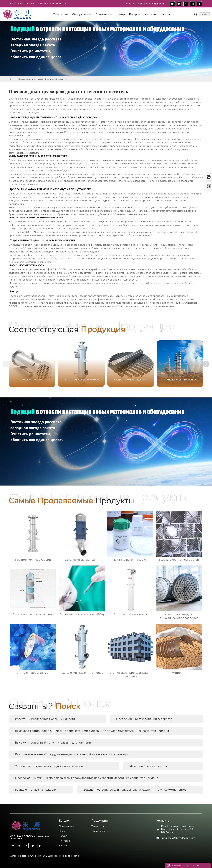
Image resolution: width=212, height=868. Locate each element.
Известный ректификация (148, 766)
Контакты (64, 846)
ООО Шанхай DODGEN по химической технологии (39, 4)
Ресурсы (64, 836)
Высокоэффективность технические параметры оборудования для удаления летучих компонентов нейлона (92, 731)
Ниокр (63, 831)
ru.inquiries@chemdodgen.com (147, 4)
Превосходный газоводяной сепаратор (144, 719)
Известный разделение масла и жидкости (45, 719)
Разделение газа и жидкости (36, 790)
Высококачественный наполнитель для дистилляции (53, 743)
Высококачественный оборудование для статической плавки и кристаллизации (72, 754)
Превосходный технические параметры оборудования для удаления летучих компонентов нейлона (87, 778)
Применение (66, 826)
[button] (206, 364)
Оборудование (100, 831)
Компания (65, 841)
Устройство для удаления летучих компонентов (49, 766)
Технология (98, 826)
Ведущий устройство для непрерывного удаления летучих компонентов (135, 790)
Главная (14, 79)
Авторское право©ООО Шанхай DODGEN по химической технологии (45, 856)
